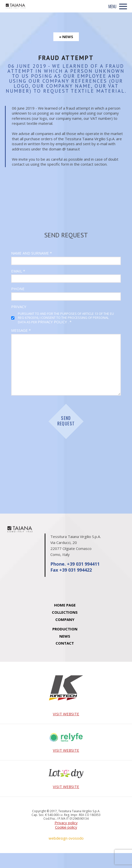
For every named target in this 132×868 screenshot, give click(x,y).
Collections (65, 612)
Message (21, 330)
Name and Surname (32, 253)
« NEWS (66, 37)
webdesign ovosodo (66, 838)
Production (65, 629)
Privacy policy (66, 823)
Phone (18, 289)
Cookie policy (66, 827)
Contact (65, 643)
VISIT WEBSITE (66, 714)
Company (65, 619)
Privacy (19, 307)
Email (18, 271)
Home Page (65, 605)
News (65, 636)
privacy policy (53, 322)
